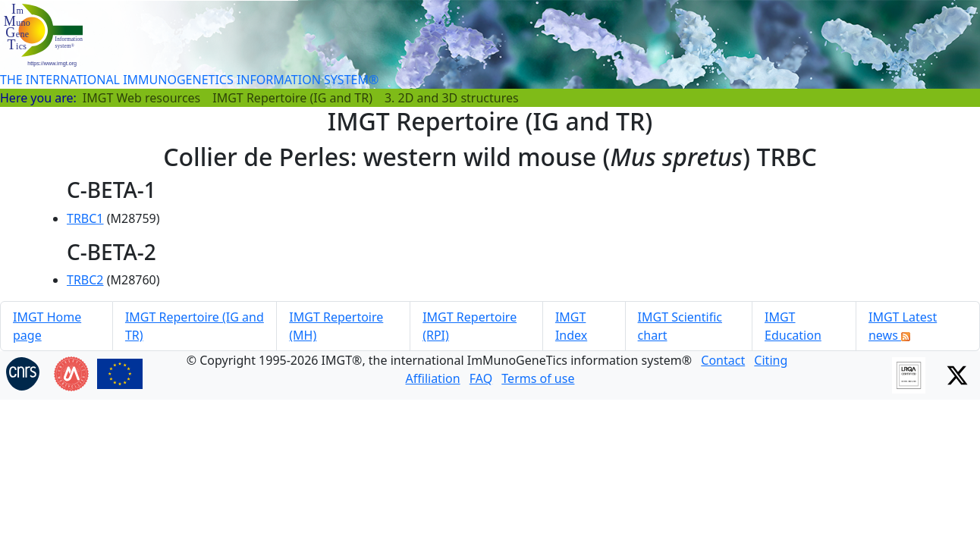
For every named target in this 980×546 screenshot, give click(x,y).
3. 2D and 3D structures (452, 98)
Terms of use (538, 378)
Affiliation (433, 378)
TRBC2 (85, 280)
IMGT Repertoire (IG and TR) (292, 98)
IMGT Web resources (141, 98)
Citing (771, 360)
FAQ (481, 378)
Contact (723, 360)
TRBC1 (85, 218)
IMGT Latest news (903, 326)
